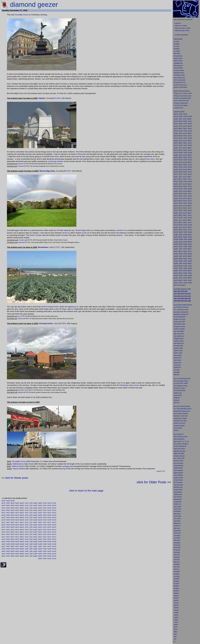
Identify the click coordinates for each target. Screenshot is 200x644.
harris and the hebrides (181, 414)
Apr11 (17, 537)
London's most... (179, 108)
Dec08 (54, 544)
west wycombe (178, 485)
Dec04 (54, 554)
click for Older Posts (151, 482)
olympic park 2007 (180, 322)
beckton (176, 591)
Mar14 (13, 530)
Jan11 (3, 537)
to (176, 637)
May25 (22, 503)
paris (175, 634)
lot (175, 637)
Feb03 (8, 556)
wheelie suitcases (179, 456)
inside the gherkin (179, 426)
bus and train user (179, 78)
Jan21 (3, 513)
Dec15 (54, 527)
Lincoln (136, 385)
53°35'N (62, 323)
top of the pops (178, 463)
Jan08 (3, 544)
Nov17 (49, 522)
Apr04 (17, 554)
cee (175, 622)
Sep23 (40, 508)
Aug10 (35, 539)
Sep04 (40, 554)
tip (64, 469)
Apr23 (17, 508)
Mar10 (13, 539)
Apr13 (17, 532)
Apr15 (17, 527)
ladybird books (178, 468)
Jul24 (31, 505)
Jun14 (27, 530)
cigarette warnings (180, 451)
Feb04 (8, 554)
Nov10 (49, 539)
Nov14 (49, 530)
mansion (120, 230)
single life (177, 398)
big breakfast (178, 492)
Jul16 (31, 525)
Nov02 (49, 559)
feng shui (177, 560)
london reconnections (180, 87)
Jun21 (27, 513)
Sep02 (40, 559)
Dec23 (54, 508)
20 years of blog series (181, 103)
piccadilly (177, 372)
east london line (179, 343)
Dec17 (54, 522)
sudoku (176, 615)
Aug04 (35, 554)
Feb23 (8, 508)
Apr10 (17, 539)
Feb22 (8, 510)
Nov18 (49, 520)
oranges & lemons (180, 327)
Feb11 (8, 537)
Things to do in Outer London (183, 93)
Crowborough (23, 240)
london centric (178, 58)
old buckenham (179, 466)
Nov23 (49, 508)
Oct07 (45, 546)
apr (175, 403)
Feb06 (8, 549)
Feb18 (8, 520)
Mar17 (13, 522)
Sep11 (40, 537)
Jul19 (31, 518)
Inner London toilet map (181, 101)
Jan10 (3, 539)
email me (178, 23)
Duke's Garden (36, 235)
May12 (22, 534)
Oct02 (45, 559)
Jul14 (31, 530)
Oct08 (45, 544)
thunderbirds (178, 499)
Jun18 (27, 520)
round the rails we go (180, 85)
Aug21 (35, 513)
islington (176, 581)
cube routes (177, 360)
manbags (177, 564)
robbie (176, 625)
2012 (181, 478)
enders (179, 507)
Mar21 (13, 513)
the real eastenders (180, 317)
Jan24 (3, 505)
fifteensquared (178, 66)
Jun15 (27, 527)
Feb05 (8, 551)
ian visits (177, 46)
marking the (177, 418)
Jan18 (3, 520)
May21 (22, 513)
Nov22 (49, 510)
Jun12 (27, 534)
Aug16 (35, 525)
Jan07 (3, 546)
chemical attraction (180, 390)
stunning (53, 161)
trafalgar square (179, 338)
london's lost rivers (180, 319)
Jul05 (31, 551)
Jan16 (3, 525)
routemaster (178, 502)
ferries (65, 233)
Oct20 (45, 515)
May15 (22, 527)
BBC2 (176, 632)
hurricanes (177, 545)
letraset (176, 598)
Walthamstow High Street (23, 464)
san (175, 497)
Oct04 (45, 554)
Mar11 (13, 537)
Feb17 (8, 522)
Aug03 (35, 556)
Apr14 (17, 530)
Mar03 (13, 556)
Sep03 (40, 556)
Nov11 (49, 537)
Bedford (21, 392)
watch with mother (180, 449)
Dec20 (54, 515)
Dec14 (54, 530)
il (176, 403)
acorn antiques (178, 470)
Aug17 (35, 522)
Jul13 (31, 532)
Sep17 (40, 522)
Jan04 (3, 554)
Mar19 (13, 518)
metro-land (177, 365)
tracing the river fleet (180, 421)
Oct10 (45, 539)
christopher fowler (179, 75)
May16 (22, 525)
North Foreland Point (50, 307)
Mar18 (13, 520)
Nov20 (49, 515)
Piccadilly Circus (21, 15)
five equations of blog (180, 386)
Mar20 (13, 515)
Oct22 (45, 510)
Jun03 (27, 556)
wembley (177, 579)
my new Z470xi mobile (181, 383)
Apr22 (17, 510)
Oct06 (45, 549)
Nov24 (49, 505)
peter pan (177, 555)
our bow (176, 42)
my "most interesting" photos (183, 409)
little (175, 514)
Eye (19, 316)
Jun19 (27, 518)
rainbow (60, 161)
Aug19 (35, 518)
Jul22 (31, 510)
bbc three (177, 567)
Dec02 (54, 559)
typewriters (177, 531)
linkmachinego (178, 68)
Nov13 (49, 532)
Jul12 (31, 534)
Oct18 (45, 520)
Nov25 (49, 503)
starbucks (177, 557)
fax (177, 622)
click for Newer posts (17, 478)
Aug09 (35, 542)
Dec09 (54, 542)
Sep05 (40, 551)
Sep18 (40, 520)
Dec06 (54, 549)
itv (175, 641)
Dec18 (54, 520)
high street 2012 (179, 334)
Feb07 (8, 546)
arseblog (177, 44)
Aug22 (35, 510)
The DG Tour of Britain (181, 105)
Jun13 (27, 532)
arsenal (176, 600)
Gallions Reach (18, 466)
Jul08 (31, 544)
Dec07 (54, 546)
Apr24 (17, 505)
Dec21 (54, 513)
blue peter (177, 540)
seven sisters (178, 428)
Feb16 (8, 525)
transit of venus (179, 461)
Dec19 (54, 518)
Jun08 (27, 544)
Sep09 (40, 542)
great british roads (179, 324)
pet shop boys (178, 482)
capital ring (177, 367)
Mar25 (13, 503)
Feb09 (8, 542)
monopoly (177, 552)
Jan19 (3, 518)
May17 (22, 522)
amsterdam (177, 511)
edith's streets (178, 61)
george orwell (178, 490)
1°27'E (57, 247)
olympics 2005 (178, 348)
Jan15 (3, 527)
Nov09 (49, 542)
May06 (22, 549)
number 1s (177, 526)
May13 (22, 532)
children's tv (178, 504)
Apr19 (17, 518)
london (176, 446)
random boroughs (179, 329)
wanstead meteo (179, 73)
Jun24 (27, 505)
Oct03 (45, 556)
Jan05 (3, 551)
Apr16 (17, 525)
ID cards (176, 584)
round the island (179, 70)
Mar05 (13, 551)
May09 (22, 542)
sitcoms (176, 603)
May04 (22, 554)
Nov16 (49, 525)
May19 (22, 518)
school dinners (178, 480)
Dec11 (54, 537)
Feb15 (8, 527)
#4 (188, 441)
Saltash (42, 98)
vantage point (68, 466)
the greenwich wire (180, 82)
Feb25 (8, 503)
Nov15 (49, 527)
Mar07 (13, 546)
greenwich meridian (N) (181, 312)
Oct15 (45, 527)
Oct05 (45, 551)
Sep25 (40, 503)
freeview (176, 588)
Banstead (21, 242)
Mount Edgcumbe (47, 171)
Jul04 (31, 554)
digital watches (178, 473)
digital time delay (179, 453)
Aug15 (35, 527)
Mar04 (13, 554)
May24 (22, 505)
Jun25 (27, 503)
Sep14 (40, 530)
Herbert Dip (177, 363)
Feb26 (8, 501)
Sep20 (40, 515)
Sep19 (40, 518)
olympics (177, 478)
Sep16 (40, 525)
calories (176, 608)
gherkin (176, 605)
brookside (177, 550)
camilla (176, 617)
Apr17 (17, 522)
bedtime (176, 586)
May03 (22, 556)
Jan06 (3, 549)
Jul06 (31, 549)
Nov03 (49, 556)
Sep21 (40, 513)
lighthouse (72, 307)
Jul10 (31, 539)
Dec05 (54, 551)
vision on (177, 569)
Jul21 (31, 513)
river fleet (177, 370)
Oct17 (45, 522)
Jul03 (31, 556)
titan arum (177, 528)
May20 (22, 515)
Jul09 (31, 542)
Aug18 (35, 520)
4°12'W (57, 98)
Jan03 (3, 556)
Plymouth (82, 154)
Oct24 (45, 505)
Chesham (21, 166)
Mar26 (13, 501)
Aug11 (35, 537)
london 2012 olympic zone (182, 411)
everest (176, 610)
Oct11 (45, 537)
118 (175, 639)
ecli (175, 596)
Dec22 (54, 510)
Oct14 (45, 530)
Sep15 (40, 527)
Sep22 (40, 510)
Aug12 (35, 534)
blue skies (150, 159)
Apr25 (17, 503)
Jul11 (31, 537)
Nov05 (49, 551)
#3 (186, 441)
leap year (177, 562)
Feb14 (8, 530)
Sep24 (40, 505)
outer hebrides (178, 475)
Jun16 (27, 525)
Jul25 (31, 503)
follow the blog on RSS (182, 31)
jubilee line (177, 523)
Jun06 (27, 549)
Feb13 (8, 532)
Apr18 (17, 520)
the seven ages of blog (181, 381)
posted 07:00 (161, 471)
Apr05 (17, 551)
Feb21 (8, 513)
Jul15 (31, 527)
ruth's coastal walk (180, 80)
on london (177, 51)
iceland (176, 430)
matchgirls (177, 543)
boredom (177, 400)
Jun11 (27, 537)
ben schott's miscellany (181, 444)
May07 (22, 546)
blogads (176, 593)
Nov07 (49, 546)
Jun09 (27, 542)
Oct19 (45, 518)
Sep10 (40, 539)
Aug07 (35, 546)
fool (178, 403)
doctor (176, 533)
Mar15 (13, 527)
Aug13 (35, 532)
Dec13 (54, 532)
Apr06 (17, 549)
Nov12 (49, 534)
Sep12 (40, 534)
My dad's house (23, 390)
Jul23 (31, 508)
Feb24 (8, 505)
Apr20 (17, 515)
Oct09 (45, 542)
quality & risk (178, 393)
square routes (178, 353)
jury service (177, 519)
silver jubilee (178, 355)
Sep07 (40, 546)
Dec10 (54, 539)
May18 (22, 520)
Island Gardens (19, 469)
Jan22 (3, 510)
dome (176, 629)
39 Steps (63, 309)
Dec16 (54, 525)
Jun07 (27, 546)
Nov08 (49, 544)
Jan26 (3, 501)
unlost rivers (178, 358)
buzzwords (177, 547)
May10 (22, 539)
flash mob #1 (178, 441)
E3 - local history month (181, 310)
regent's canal (178, 351)
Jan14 (3, 530)
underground (182, 446)
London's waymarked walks (182, 98)
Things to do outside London (183, 96)
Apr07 (17, 546)
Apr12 (17, 534)
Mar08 (13, 544)
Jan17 (3, 522)
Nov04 (49, 554)
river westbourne (179, 336)
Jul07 (31, 546)
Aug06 (35, 549)
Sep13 (40, 532)
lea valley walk (178, 346)
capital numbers (179, 341)
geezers (182, 439)
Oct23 (45, 508)
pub (81, 159)
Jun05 (27, 551)
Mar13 (13, 532)
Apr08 (17, 544)
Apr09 (17, 542)
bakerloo (177, 375)
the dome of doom (180, 388)
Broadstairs (43, 247)
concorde (177, 576)
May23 (22, 508)
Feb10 (8, 539)
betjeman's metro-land (181, 416)
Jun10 (27, 539)
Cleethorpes (124, 385)
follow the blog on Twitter (183, 28)
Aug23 (35, 508)
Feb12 (8, 534)
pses (177, 596)
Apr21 (17, 513)
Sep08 (40, 544)
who (179, 533)
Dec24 (54, 505)
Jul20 (31, 515)
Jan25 (3, 503)
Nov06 (49, 549)
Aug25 (35, 503)
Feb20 (8, 515)
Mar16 (13, 525)
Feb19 (8, 518)
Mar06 (13, 549)
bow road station (179, 331)
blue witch (177, 53)
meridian (184, 418)
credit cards (177, 516)
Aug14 (35, 530)
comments (177, 538)
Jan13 (3, 532)
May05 (22, 551)
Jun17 (27, 522)
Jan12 (3, 534)
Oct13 (45, 532)
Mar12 (13, 534)
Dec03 (54, 556)
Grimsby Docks (46, 323)
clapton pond (178, 494)
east (175, 507)
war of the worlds (179, 458)
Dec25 (54, 503)
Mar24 (13, 505)
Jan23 (3, 508)
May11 (22, 537)
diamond (177, 439)
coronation (177, 535)
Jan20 (3, 515)
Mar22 (13, 510)
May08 (22, 544)
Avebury (21, 164)
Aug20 (35, 515)
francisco (179, 497)
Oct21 (45, 513)
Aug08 (35, 544)
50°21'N (68, 171)
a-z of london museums (181, 307)
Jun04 (27, 554)
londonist (177, 49)
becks (176, 627)
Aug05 (35, 551)
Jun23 (27, 508)
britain (179, 514)
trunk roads (177, 509)
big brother (177, 521)
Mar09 (13, 542)
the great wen (178, 56)
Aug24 (35, 505)
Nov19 (49, 518)
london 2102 (178, 395)
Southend (21, 319)
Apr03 (17, 556)
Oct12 (45, 534)
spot (16, 309)
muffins (176, 613)
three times (54, 156)
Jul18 (31, 520)
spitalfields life (178, 63)
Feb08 (8, 544)
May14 (22, 530)
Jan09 (3, 542)
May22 (22, 510)
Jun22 (27, 510)
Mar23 (13, 508)
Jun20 (27, 515)
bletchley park (178, 487)
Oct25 (45, 503)
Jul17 (31, 522)
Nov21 (49, 513)
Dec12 (54, 534)
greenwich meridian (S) (181, 314)
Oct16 (45, 525)
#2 (183, 441)
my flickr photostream (182, 35)
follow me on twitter (181, 26)
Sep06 (40, 549)
